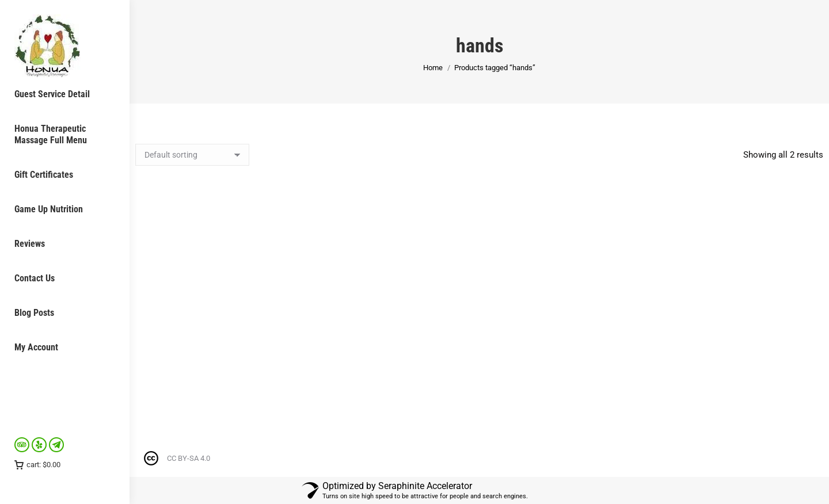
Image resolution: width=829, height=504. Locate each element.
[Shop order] (192, 155)
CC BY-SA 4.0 (189, 458)
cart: (37, 465)
